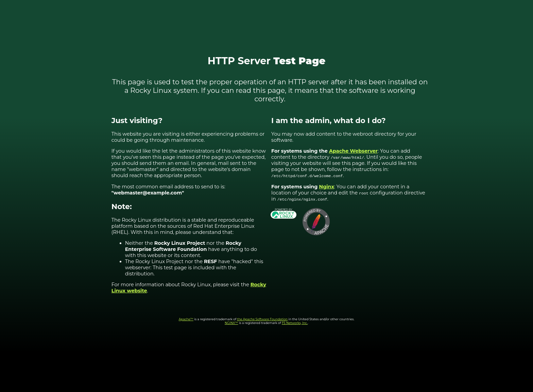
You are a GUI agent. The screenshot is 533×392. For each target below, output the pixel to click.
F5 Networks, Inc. (295, 323)
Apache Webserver (353, 151)
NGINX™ (231, 323)
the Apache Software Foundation (262, 319)
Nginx (327, 187)
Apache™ (186, 319)
